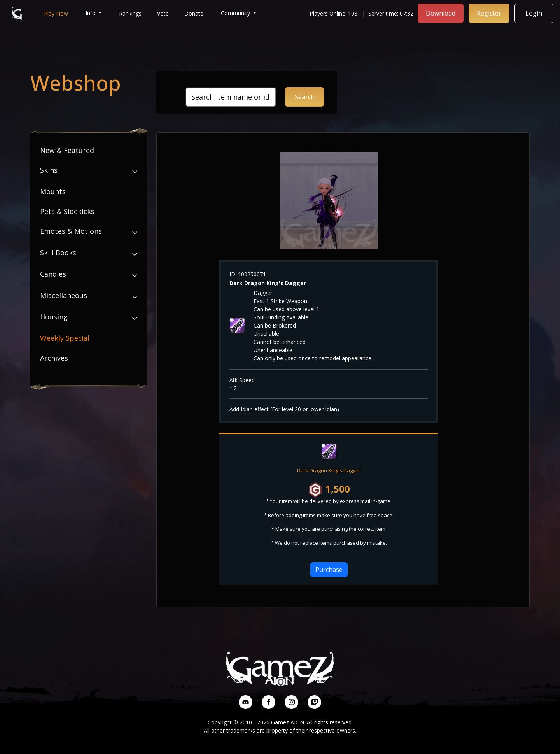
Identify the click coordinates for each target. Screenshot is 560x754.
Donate (194, 13)
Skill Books (58, 253)
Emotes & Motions (71, 231)
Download (441, 13)
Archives (54, 358)
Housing (54, 317)
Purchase (329, 570)
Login (535, 13)
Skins (49, 170)
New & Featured (67, 150)
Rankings (131, 13)
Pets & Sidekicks (67, 211)
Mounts (53, 191)
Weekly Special (65, 338)
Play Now (56, 13)
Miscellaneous (64, 295)
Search (305, 97)
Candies (53, 274)
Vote (163, 13)
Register (489, 13)
